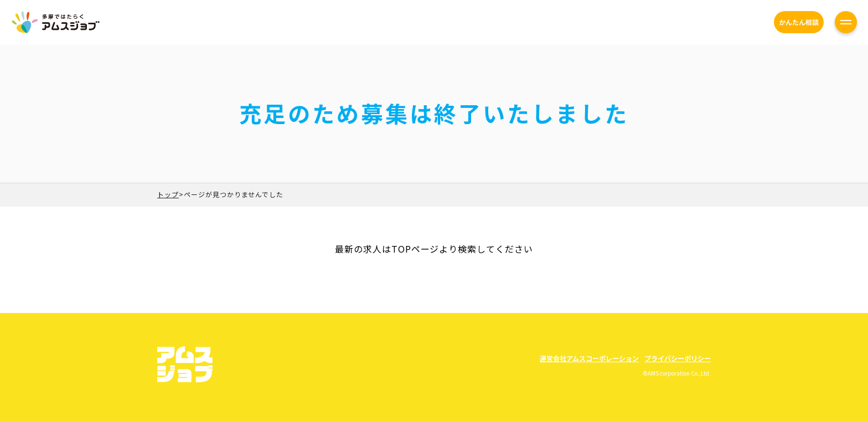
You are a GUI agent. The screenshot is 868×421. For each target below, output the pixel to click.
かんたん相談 (799, 22)
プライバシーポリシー (678, 358)
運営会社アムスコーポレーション (589, 358)
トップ (168, 194)
